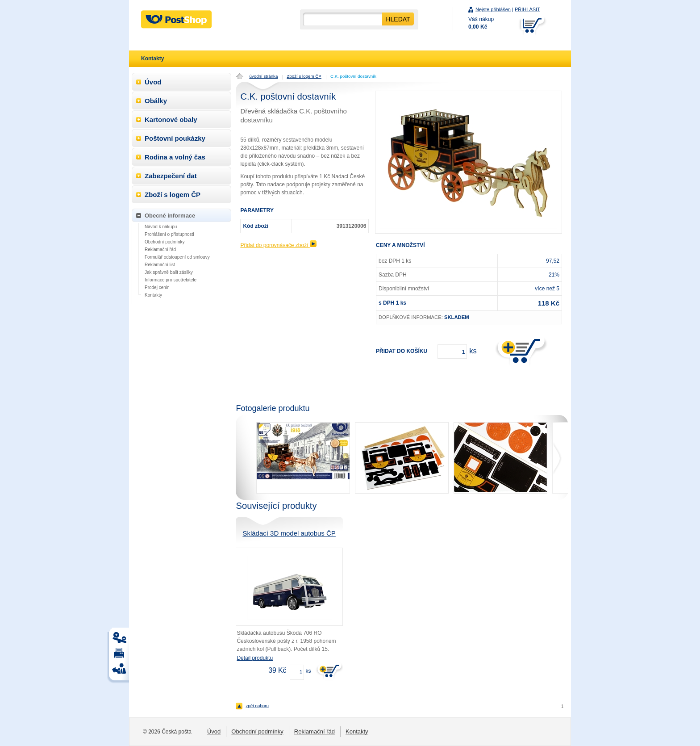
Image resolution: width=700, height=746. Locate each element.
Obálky (156, 101)
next (560, 458)
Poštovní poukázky (175, 138)
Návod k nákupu (161, 227)
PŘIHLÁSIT (527, 9)
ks (308, 671)
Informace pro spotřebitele (171, 280)
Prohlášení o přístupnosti (169, 234)
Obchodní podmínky (165, 242)
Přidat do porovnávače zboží (278, 245)
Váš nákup (481, 23)
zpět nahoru (257, 706)
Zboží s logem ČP (304, 76)
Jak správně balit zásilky (169, 272)
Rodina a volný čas (175, 157)
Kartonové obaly (171, 119)
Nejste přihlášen (493, 9)
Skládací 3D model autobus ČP (289, 533)
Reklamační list (160, 265)
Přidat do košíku (402, 351)
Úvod (153, 82)
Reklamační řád (160, 249)
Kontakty (153, 295)
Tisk (121, 640)
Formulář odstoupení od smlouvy (177, 257)
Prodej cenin (157, 287)
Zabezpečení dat (171, 176)
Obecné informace (170, 216)
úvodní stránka (263, 76)
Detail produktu (255, 658)
